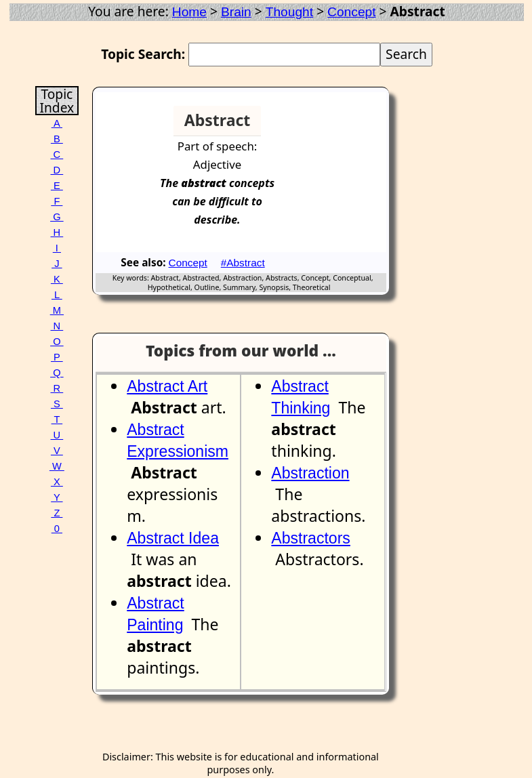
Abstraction (310, 473)
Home (189, 12)
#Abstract (243, 263)
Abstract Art (167, 386)
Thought (289, 12)
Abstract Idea (173, 538)
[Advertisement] (337, 126)
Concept (351, 12)
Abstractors (310, 538)
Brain (236, 12)
